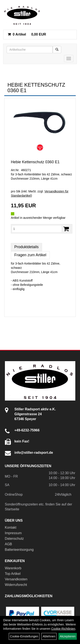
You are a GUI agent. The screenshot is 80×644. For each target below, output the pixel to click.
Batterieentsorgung (19, 550)
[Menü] (69, 59)
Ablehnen (49, 636)
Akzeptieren (68, 636)
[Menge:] (37, 229)
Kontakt (11, 527)
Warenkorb (13, 568)
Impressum (13, 533)
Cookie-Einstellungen (24, 636)
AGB (9, 544)
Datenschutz (14, 539)
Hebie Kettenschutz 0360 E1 (35, 162)
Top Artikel (13, 574)
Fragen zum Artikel (30, 255)
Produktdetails (26, 247)
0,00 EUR (27, 34)
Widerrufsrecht (16, 585)
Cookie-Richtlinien (63, 629)
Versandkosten (16, 579)
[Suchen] (57, 50)
